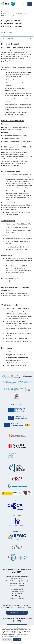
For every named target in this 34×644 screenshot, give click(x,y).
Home (3, 12)
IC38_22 (8, 352)
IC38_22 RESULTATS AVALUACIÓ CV (17, 365)
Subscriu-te (14, 613)
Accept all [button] (17, 640)
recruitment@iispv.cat (8, 281)
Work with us (10, 12)
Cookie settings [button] (7, 640)
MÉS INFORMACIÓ (8, 39)
